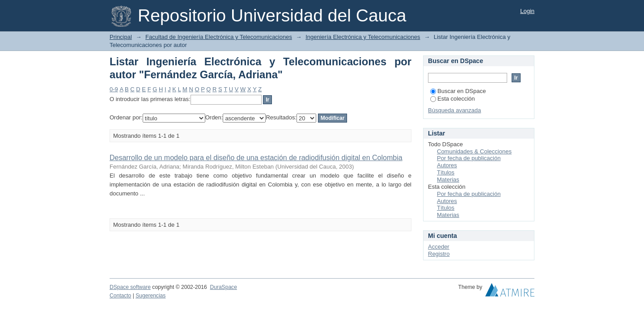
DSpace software (130, 287)
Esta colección (453, 99)
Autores (447, 165)
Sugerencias (150, 296)
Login (527, 11)
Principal (121, 37)
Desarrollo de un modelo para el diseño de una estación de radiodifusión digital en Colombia (256, 158)
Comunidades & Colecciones (474, 151)
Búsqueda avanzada (455, 110)
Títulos (446, 172)
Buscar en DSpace (458, 91)
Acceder (439, 247)
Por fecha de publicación (469, 158)
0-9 (114, 89)
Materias (448, 180)
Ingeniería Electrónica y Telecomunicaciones (363, 37)
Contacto (120, 296)
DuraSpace (223, 287)
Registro (439, 254)
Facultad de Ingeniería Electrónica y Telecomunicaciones (219, 37)
